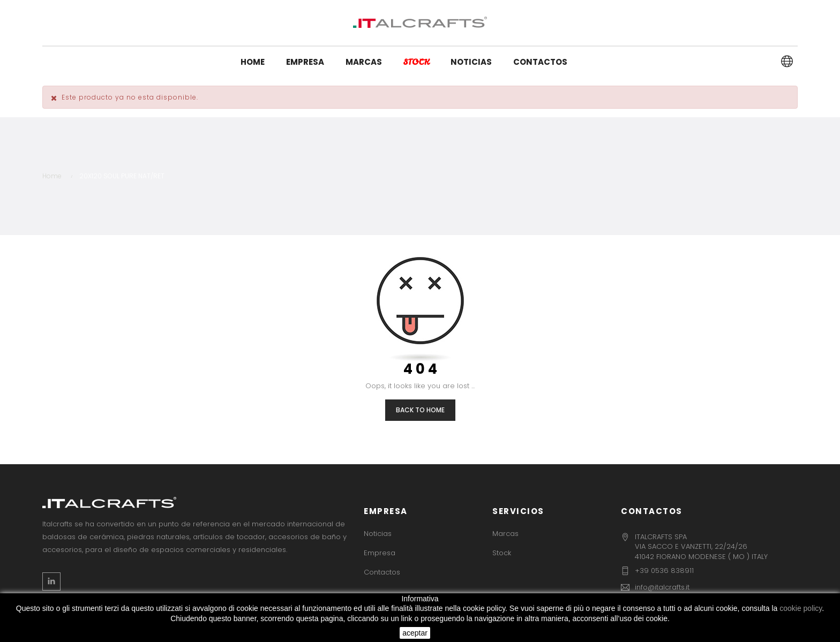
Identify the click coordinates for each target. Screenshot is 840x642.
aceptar (415, 633)
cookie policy (801, 608)
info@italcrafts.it (662, 587)
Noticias (378, 534)
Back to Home (420, 410)
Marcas (505, 534)
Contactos (382, 572)
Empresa (380, 553)
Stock (502, 553)
